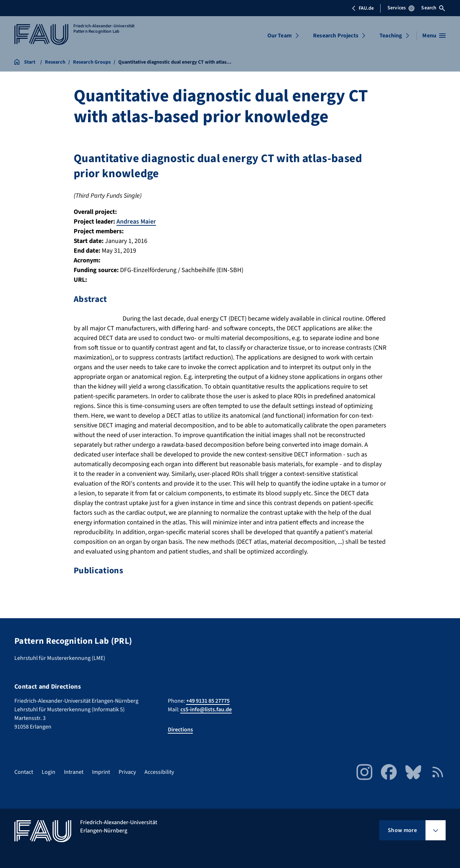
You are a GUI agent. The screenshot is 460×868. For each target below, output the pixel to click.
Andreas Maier (136, 222)
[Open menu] (434, 36)
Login (49, 772)
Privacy (127, 772)
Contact (24, 772)
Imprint (101, 772)
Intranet (74, 772)
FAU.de (363, 8)
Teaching (391, 36)
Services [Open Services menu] (401, 8)
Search (433, 8)
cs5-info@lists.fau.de (206, 709)
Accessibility (159, 772)
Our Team (280, 36)
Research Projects (336, 36)
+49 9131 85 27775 (208, 701)
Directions (180, 729)
